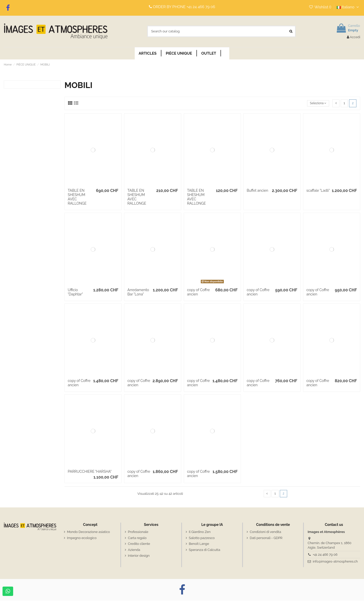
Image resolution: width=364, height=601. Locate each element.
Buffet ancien (257, 190)
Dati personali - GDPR (266, 538)
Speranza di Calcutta (204, 550)
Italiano (348, 7)
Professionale (138, 532)
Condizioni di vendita (265, 532)
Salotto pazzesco (202, 538)
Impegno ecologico (82, 538)
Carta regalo (137, 538)
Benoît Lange (199, 544)
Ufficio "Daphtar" (75, 292)
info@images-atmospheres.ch (335, 562)
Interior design (139, 556)
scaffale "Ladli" (318, 190)
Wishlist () (320, 7)
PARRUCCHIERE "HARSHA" (90, 471)
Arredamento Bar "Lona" (138, 292)
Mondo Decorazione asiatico (88, 532)
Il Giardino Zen (200, 532)
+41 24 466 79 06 (201, 7)
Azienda (134, 550)
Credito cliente (139, 544)
